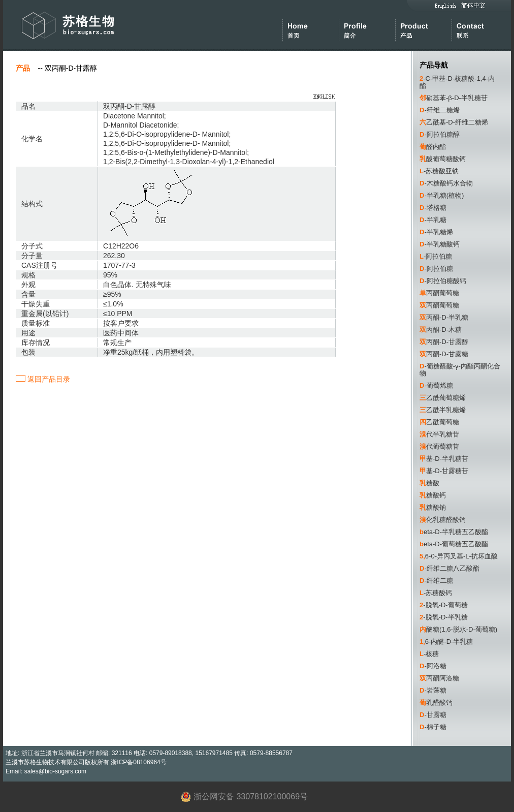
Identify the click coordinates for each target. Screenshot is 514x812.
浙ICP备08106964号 (138, 762)
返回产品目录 (43, 379)
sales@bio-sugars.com (55, 771)
